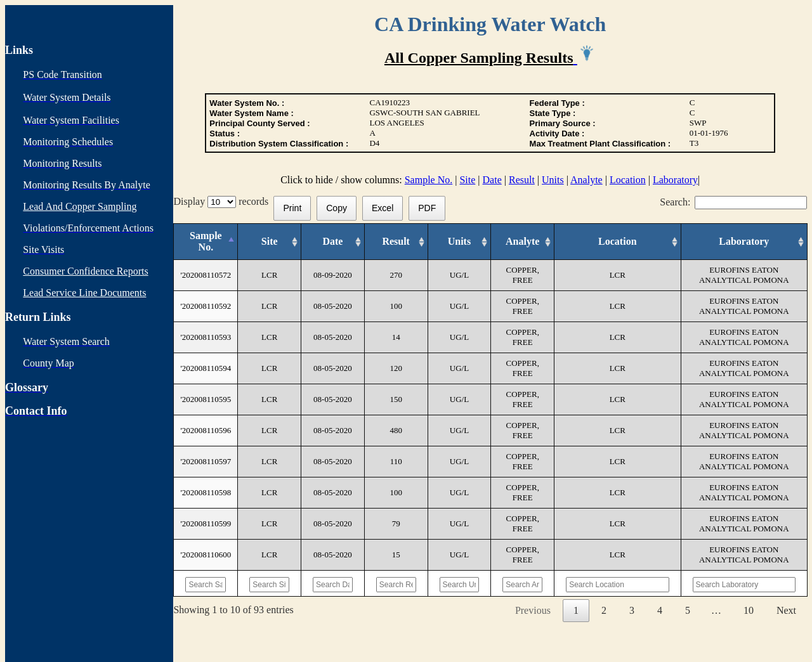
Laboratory (675, 180)
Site (467, 180)
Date (492, 180)
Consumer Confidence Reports (85, 271)
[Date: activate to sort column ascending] (333, 242)
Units (553, 180)
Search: (733, 202)
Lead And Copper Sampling (80, 206)
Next (786, 610)
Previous (533, 610)
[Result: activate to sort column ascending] (396, 242)
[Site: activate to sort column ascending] (270, 242)
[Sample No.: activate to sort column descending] (206, 242)
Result (522, 180)
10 (749, 610)
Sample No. (429, 180)
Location (628, 180)
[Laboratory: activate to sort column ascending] (744, 242)
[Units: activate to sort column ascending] (459, 242)
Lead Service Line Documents (84, 293)
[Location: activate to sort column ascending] (618, 242)
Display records (223, 201)
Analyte (586, 180)
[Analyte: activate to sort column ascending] (523, 242)
